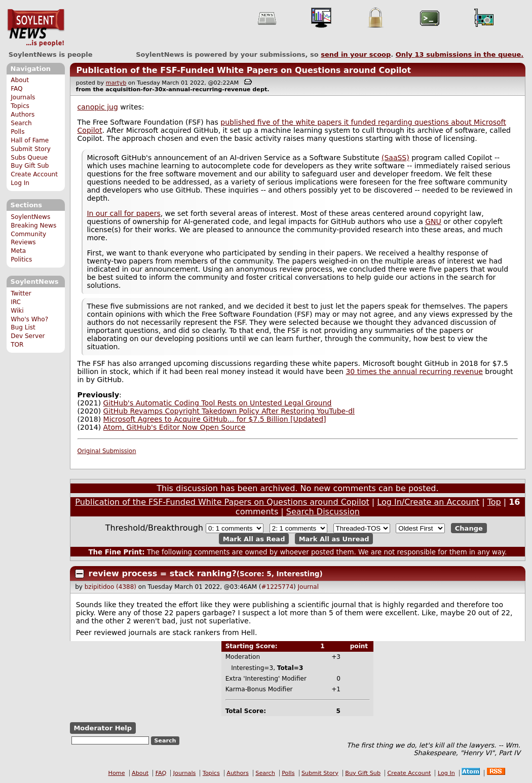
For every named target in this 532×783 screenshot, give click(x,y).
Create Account (34, 174)
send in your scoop (356, 54)
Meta (18, 251)
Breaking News (33, 226)
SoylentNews (36, 28)
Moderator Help (103, 728)
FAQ (16, 89)
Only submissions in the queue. (460, 54)
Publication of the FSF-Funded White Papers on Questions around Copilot (243, 70)
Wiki (17, 311)
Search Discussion (323, 512)
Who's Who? (29, 319)
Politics (21, 259)
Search (21, 123)
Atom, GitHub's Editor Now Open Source (175, 427)
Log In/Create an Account (428, 502)
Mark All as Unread (334, 538)
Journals (23, 97)
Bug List (23, 327)
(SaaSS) (395, 158)
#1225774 (278, 587)
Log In (20, 183)
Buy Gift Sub (30, 166)
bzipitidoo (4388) (110, 587)
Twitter (21, 293)
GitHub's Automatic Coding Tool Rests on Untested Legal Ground (218, 403)
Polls (17, 132)
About (20, 80)
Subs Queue (29, 158)
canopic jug (98, 107)
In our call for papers (123, 213)
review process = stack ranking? (163, 573)
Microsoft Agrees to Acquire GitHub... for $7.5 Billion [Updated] (215, 419)
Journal (309, 587)
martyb (116, 83)
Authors (23, 115)
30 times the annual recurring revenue (414, 371)
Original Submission (107, 451)
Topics (20, 106)
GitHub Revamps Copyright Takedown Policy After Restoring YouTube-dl (229, 411)
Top (494, 502)
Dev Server (28, 336)
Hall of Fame (30, 140)
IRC (16, 302)
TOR (17, 345)
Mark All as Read (254, 538)
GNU (433, 221)
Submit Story (31, 149)
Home (117, 773)
